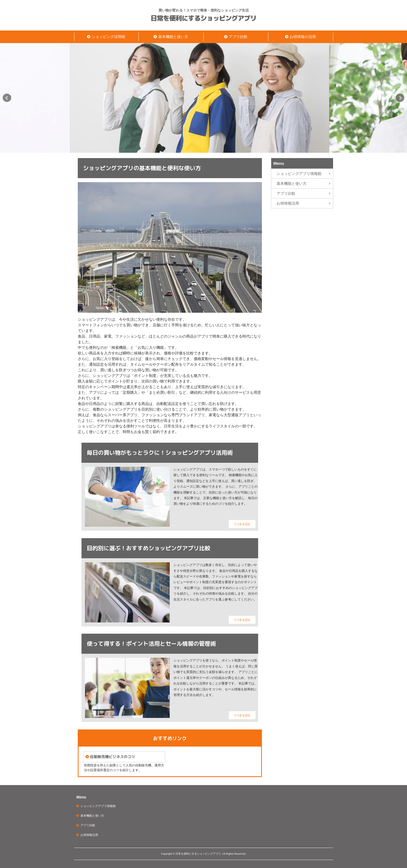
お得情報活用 (288, 203)
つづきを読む (242, 524)
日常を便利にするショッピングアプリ (204, 18)
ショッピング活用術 (108, 37)
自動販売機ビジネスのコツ (113, 757)
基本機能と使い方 (173, 37)
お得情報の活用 (303, 37)
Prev (7, 98)
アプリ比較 (238, 37)
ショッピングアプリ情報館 (299, 174)
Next (400, 98)
